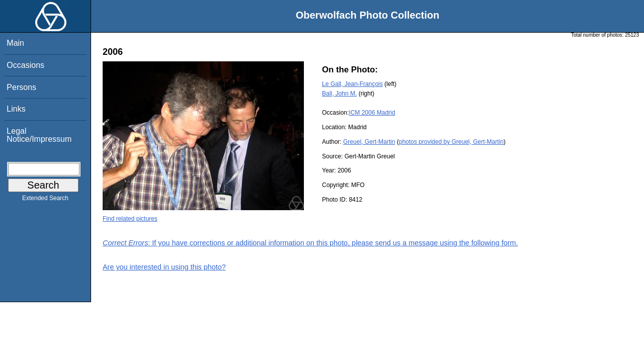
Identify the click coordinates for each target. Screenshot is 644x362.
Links (16, 109)
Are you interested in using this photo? (164, 267)
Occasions (25, 65)
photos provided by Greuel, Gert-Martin (451, 142)
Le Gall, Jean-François (352, 84)
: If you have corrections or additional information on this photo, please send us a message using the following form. (310, 243)
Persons (21, 87)
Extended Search (45, 200)
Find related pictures (130, 219)
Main (15, 43)
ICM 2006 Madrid (372, 113)
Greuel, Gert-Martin (369, 142)
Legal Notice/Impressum (39, 135)
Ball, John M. (339, 94)
